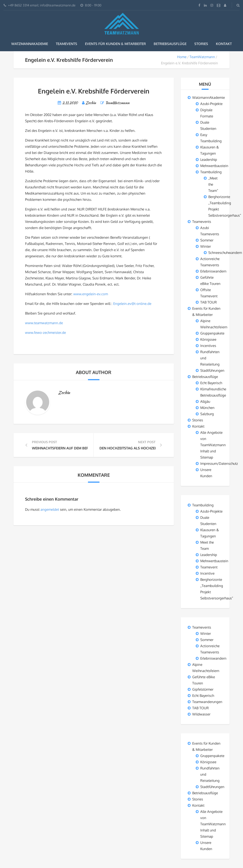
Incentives (208, 346)
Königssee (208, 339)
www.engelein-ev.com (91, 294)
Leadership (209, 160)
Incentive (207, 573)
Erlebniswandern (213, 271)
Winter (206, 246)
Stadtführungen (212, 370)
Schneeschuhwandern (225, 253)
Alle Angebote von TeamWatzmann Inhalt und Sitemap (213, 445)
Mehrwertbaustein (214, 166)
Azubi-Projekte (211, 104)
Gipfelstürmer (203, 689)
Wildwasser (201, 714)
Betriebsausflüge (170, 44)
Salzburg (207, 414)
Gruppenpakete (212, 333)
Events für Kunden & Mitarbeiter (115, 44)
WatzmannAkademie (30, 44)
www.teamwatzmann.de (44, 323)
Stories (201, 44)
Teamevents (66, 44)
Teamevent (209, 567)
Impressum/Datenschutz (219, 464)
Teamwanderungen (207, 702)
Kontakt (224, 44)
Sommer (207, 240)
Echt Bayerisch (211, 383)
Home (182, 57)
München (207, 408)
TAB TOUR (209, 302)
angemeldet (50, 509)
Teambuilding (211, 172)
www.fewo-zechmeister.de (45, 333)
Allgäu (205, 401)
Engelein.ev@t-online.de (132, 304)
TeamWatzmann (202, 57)
